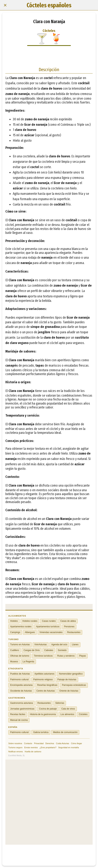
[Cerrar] (5, 5)
